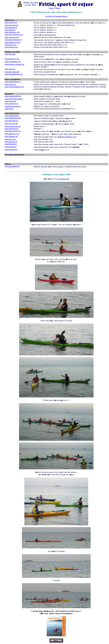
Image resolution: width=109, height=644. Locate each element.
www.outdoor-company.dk (14, 64)
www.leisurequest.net (13, 131)
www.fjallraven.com (12, 134)
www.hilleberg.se (11, 137)
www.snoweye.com (12, 37)
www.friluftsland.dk (12, 116)
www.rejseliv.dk (10, 101)
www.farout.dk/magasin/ (14, 99)
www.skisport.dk (11, 28)
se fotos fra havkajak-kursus (56, 16)
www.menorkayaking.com (14, 87)
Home (51, 8)
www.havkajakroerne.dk (14, 74)
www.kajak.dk (10, 69)
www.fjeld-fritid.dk (11, 121)
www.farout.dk (10, 54)
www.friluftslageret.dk (13, 118)
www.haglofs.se (11, 147)
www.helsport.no (11, 142)
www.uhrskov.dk (11, 23)
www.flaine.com (11, 45)
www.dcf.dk (9, 109)
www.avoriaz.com (11, 47)
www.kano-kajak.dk (12, 72)
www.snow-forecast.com (14, 35)
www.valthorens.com (13, 43)
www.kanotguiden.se (13, 82)
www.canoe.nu (10, 84)
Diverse (8, 164)
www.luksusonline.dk (13, 106)
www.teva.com (10, 139)
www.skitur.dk (10, 30)
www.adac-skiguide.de (13, 40)
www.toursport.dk (11, 124)
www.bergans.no (11, 150)
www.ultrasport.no (11, 104)
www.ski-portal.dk (11, 25)
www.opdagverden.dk (13, 96)
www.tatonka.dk (11, 144)
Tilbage (57, 8)
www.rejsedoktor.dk (12, 166)
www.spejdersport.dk (13, 126)
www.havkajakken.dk (13, 62)
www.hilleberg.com (69, 137)
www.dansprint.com (12, 59)
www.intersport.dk (11, 129)
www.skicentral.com (12, 32)
